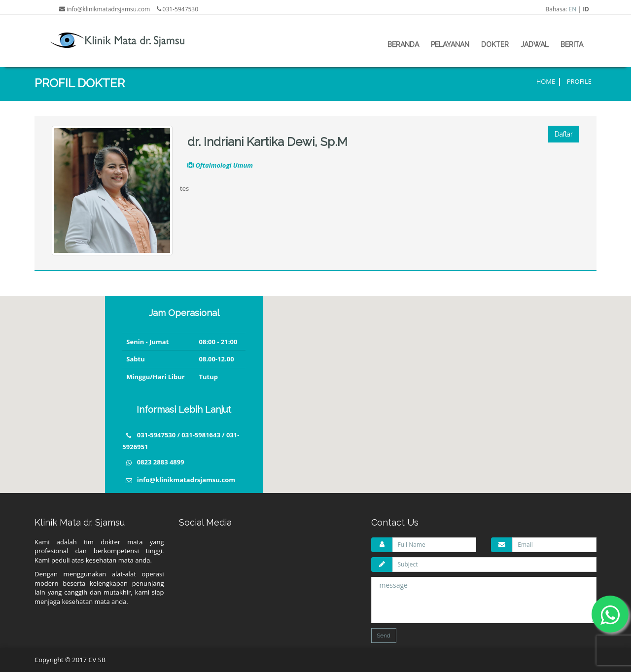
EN (573, 9)
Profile (579, 81)
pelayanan (450, 44)
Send (384, 636)
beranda (403, 44)
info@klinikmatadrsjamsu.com (186, 480)
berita (572, 44)
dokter (495, 44)
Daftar (564, 134)
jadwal (535, 44)
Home (546, 81)
